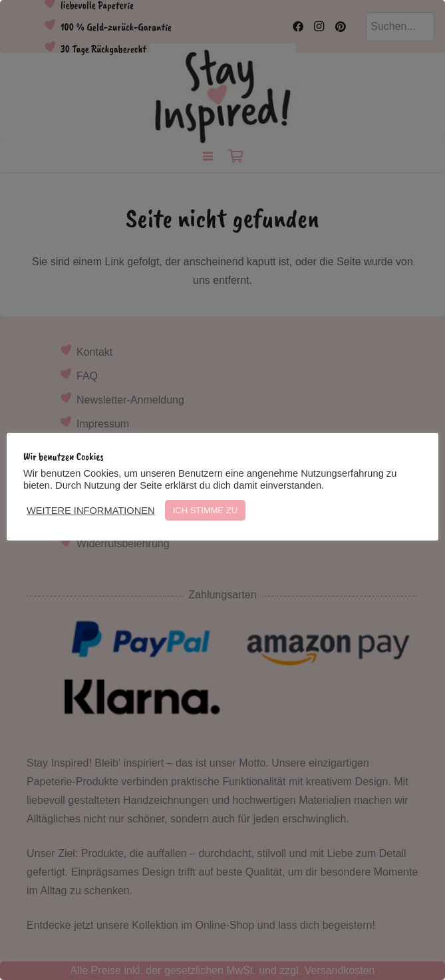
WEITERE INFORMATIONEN (91, 511)
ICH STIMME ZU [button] (206, 510)
